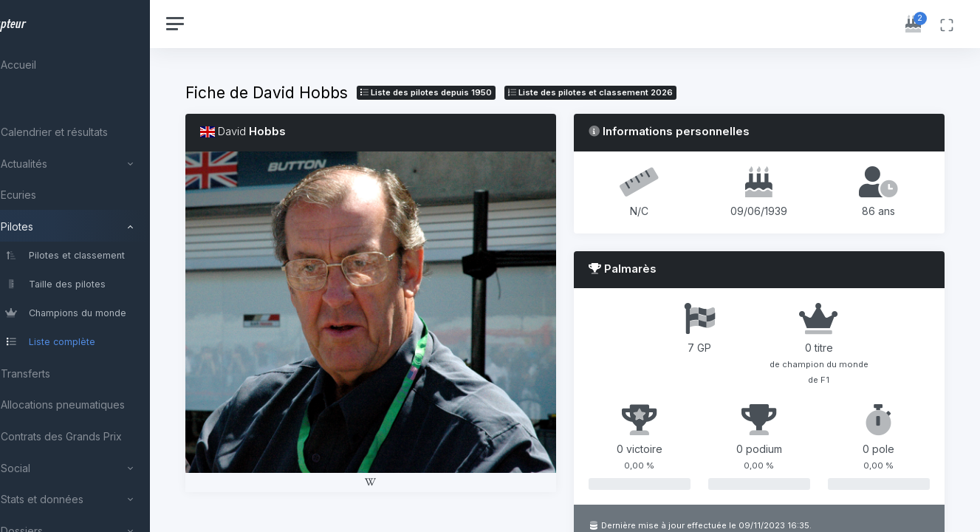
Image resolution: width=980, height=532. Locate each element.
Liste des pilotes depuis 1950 (471, 92)
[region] (97, 266)
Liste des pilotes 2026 (635, 92)
